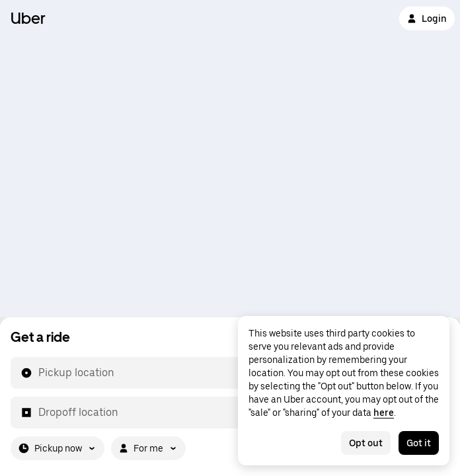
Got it (419, 443)
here (384, 413)
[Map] (230, 159)
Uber (28, 18)
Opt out (366, 443)
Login (427, 19)
